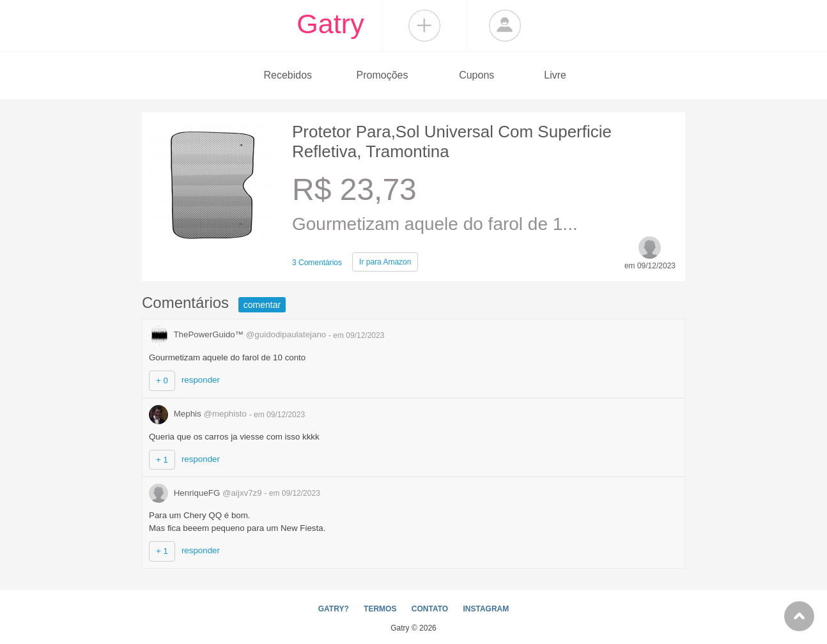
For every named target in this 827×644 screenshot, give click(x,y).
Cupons (476, 75)
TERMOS (380, 609)
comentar (262, 305)
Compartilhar (424, 26)
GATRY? (334, 609)
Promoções (383, 75)
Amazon (385, 262)
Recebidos (288, 75)
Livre (555, 75)
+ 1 (162, 460)
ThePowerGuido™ (239, 334)
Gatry (330, 24)
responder (201, 380)
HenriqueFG (206, 493)
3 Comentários (317, 263)
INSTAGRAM (486, 609)
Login (505, 26)
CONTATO (430, 609)
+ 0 (162, 380)
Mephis (199, 414)
